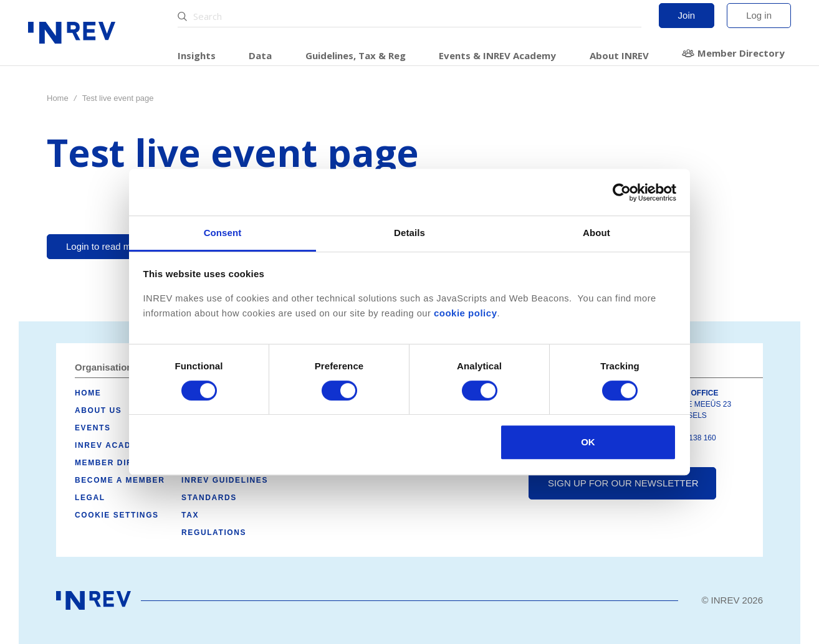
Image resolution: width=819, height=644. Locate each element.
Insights (197, 55)
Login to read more (105, 246)
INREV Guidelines (225, 480)
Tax (190, 515)
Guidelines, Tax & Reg (356, 55)
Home (58, 98)
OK (588, 442)
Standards (209, 498)
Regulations (214, 533)
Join (687, 15)
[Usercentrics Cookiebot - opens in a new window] (622, 192)
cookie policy (466, 313)
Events (93, 428)
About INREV (619, 55)
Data (260, 55)
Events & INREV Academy (497, 55)
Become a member (120, 480)
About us (98, 410)
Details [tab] (410, 233)
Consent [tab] (223, 233)
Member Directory (741, 53)
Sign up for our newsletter (623, 483)
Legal (90, 498)
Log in (759, 15)
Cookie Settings (117, 515)
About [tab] (596, 233)
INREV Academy (113, 445)
